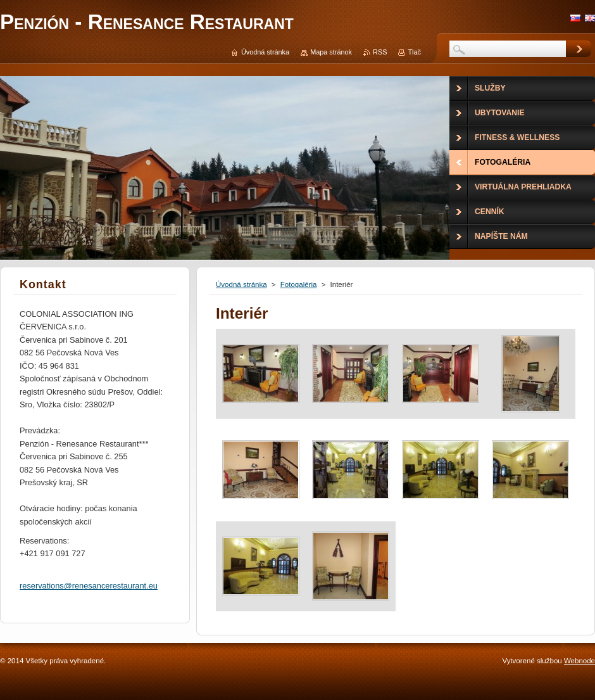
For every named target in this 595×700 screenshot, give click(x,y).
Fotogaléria (299, 284)
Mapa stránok (331, 52)
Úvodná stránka (241, 284)
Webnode (579, 661)
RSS (380, 52)
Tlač (414, 52)
